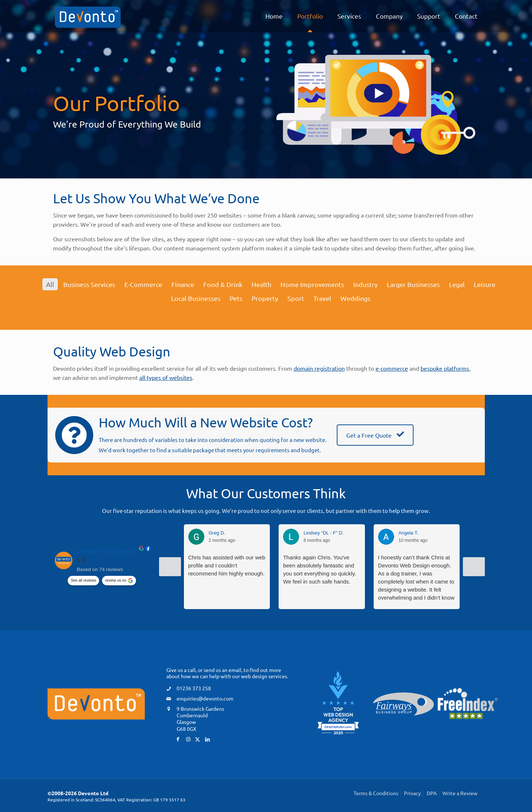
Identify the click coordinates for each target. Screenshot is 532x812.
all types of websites (166, 377)
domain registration (319, 368)
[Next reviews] (474, 567)
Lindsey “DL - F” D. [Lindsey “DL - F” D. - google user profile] (323, 533)
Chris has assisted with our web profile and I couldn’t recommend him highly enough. (227, 565)
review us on (116, 581)
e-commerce (392, 368)
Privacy (412, 793)
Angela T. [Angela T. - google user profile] (408, 533)
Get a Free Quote (375, 435)
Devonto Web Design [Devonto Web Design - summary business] (106, 551)
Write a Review (460, 793)
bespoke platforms (445, 368)
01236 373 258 (194, 688)
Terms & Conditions (376, 793)
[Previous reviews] (170, 567)
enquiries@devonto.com (205, 698)
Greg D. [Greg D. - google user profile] (217, 533)
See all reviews (83, 581)
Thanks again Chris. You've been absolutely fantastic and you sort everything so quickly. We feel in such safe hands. (320, 569)
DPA (432, 793)
